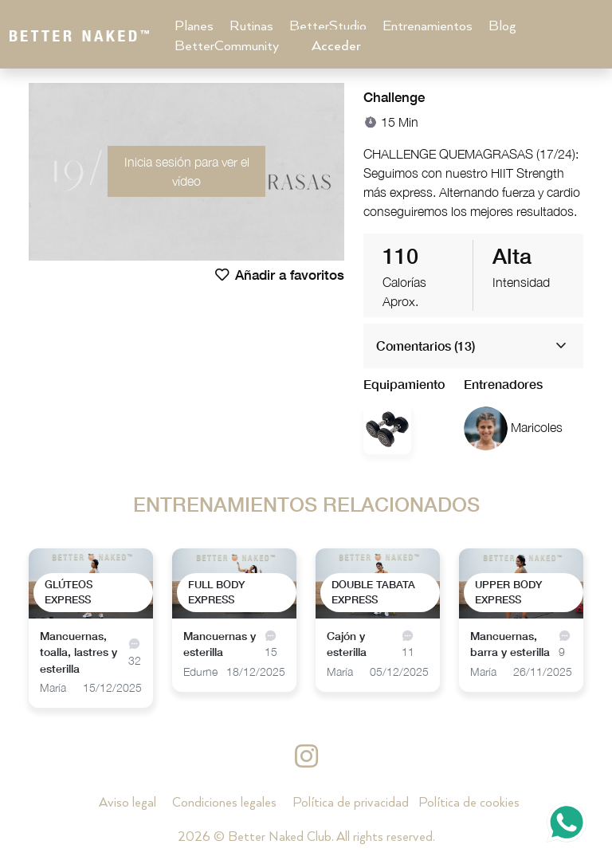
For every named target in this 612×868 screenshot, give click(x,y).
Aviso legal (127, 803)
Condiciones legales (224, 803)
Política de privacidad (351, 803)
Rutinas (251, 26)
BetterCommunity (227, 46)
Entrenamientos (428, 26)
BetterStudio (328, 26)
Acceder (336, 46)
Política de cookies (469, 803)
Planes (194, 26)
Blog (502, 26)
